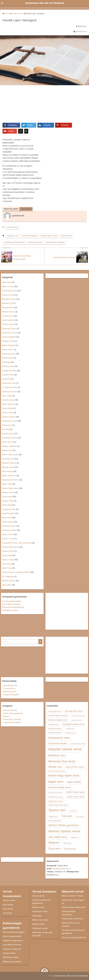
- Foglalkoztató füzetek (11, 723)
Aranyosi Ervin (8, 295)
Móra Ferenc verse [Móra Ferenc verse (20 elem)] (75, 767)
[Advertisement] (44, 106)
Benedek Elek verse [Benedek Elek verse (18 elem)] (74, 711)
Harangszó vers (13, 236)
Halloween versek (9, 392)
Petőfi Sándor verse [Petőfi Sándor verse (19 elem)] (76, 792)
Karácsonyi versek (10, 421)
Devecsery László (9, 333)
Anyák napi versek (10, 291)
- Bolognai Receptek (10, 695)
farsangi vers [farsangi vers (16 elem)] (53, 724)
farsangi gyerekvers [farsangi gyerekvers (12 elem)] (77, 720)
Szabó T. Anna (8, 539)
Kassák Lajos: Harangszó (56, 242)
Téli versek (7, 564)
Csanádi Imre (8, 316)
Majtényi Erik (7, 450)
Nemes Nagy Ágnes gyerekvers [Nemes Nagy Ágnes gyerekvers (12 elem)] (57, 771)
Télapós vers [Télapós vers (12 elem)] (73, 811)
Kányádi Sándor (9, 417)
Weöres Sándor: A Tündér (73, 896)
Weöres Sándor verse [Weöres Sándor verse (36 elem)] (64, 831)
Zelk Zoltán (7, 585)
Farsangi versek (9, 354)
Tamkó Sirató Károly (10, 547)
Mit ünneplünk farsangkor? (14, 932)
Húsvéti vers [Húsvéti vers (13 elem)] (70, 729)
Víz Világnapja (8, 576)
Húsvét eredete (9, 953)
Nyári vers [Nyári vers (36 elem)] (56, 782)
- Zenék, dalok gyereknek (13, 713)
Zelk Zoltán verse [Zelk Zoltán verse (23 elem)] (58, 837)
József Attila (7, 408)
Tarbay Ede (7, 555)
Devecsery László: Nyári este (74, 937)
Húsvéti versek (13, 227)
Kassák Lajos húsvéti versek (15, 242)
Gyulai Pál (6, 379)
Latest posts (26, 209)
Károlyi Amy (7, 425)
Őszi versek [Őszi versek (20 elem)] (70, 849)
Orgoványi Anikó (9, 509)
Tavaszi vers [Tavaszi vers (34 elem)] (57, 810)
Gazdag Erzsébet (9, 371)
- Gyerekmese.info (10, 685)
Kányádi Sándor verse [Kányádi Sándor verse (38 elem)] (65, 749)
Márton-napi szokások (12, 962)
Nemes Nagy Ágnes (10, 488)
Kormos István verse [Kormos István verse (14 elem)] (78, 744)
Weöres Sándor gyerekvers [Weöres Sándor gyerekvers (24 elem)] (64, 825)
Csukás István (8, 324)
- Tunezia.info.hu (9, 688)
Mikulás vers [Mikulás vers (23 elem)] (55, 767)
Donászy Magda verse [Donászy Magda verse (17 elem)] (58, 720)
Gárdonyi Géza (8, 366)
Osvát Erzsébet (8, 513)
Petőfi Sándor (8, 522)
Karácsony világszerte (12, 949)
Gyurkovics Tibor (9, 383)
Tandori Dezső (8, 551)
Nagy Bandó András (10, 480)
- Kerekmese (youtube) (12, 719)
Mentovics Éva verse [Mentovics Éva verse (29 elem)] (62, 761)
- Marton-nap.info (9, 692)
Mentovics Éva (8, 459)
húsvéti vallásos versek (49, 236)
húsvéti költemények (30, 236)
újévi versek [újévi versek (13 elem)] (67, 843)
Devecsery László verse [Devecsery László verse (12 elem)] (78, 716)
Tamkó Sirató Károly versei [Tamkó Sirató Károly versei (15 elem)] (58, 805)
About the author (11, 209)
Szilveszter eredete (10, 610)
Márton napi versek (10, 455)
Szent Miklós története (11, 604)
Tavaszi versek (8, 560)
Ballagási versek (9, 299)
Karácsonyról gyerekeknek (13, 607)
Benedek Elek (8, 308)
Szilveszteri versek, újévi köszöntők (17, 543)
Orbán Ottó (7, 505)
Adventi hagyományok (12, 936)
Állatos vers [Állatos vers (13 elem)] (75, 837)
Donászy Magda (9, 337)
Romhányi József (9, 530)
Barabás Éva (7, 303)
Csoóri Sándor (8, 320)
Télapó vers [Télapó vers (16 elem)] (53, 817)
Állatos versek (8, 287)
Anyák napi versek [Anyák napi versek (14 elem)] (55, 711)
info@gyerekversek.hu (62, 869)
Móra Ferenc (7, 471)
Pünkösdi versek (9, 526)
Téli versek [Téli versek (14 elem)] (80, 817)
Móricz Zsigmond (9, 476)
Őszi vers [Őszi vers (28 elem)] (54, 849)
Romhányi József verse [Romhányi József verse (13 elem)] (56, 797)
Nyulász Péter (8, 501)
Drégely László (8, 341)
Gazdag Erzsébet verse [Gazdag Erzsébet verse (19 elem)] (73, 724)
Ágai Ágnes (7, 282)
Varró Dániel (7, 568)
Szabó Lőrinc (7, 534)
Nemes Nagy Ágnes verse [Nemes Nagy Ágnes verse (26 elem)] (64, 776)
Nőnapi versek (8, 492)
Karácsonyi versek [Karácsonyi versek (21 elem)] (58, 743)
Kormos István (8, 434)
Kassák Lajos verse (36, 242)
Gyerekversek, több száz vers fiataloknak (45, 3)
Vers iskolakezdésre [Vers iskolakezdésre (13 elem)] (55, 821)
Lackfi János (7, 442)
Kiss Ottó (6, 429)
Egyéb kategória (9, 345)
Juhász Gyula (8, 413)
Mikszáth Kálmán (9, 463)
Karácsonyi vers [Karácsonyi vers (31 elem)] (59, 738)
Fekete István (8, 358)
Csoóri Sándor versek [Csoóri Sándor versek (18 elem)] (58, 716)
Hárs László (7, 396)
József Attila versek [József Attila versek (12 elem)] (70, 733)
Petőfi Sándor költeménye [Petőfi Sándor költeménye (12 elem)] (55, 792)
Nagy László (7, 484)
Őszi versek (7, 518)
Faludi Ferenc (8, 350)
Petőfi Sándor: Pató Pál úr (73, 919)
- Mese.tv (6, 716)
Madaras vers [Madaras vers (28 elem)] (57, 755)
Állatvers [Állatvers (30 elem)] (54, 843)
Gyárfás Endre (8, 375)
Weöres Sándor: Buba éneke (74, 907)
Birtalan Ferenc (8, 312)
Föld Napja (7, 362)
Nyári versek (7, 497)
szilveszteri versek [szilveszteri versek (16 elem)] (56, 801)
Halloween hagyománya (13, 941)
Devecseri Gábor (9, 329)
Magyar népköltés (9, 446)
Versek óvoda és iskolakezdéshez (16, 572)
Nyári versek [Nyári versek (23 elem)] (74, 782)
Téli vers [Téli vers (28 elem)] (67, 816)
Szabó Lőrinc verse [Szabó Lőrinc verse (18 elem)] (76, 797)
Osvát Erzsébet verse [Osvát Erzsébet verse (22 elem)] (60, 787)
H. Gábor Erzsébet (10, 387)
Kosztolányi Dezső (10, 438)
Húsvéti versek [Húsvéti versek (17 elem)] (55, 733)
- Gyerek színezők (10, 710)
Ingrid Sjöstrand (9, 404)
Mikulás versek (8, 467)
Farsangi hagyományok (12, 601)
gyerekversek (81, 31)
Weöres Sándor (9, 581)
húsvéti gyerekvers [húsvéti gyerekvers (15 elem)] (55, 729)
